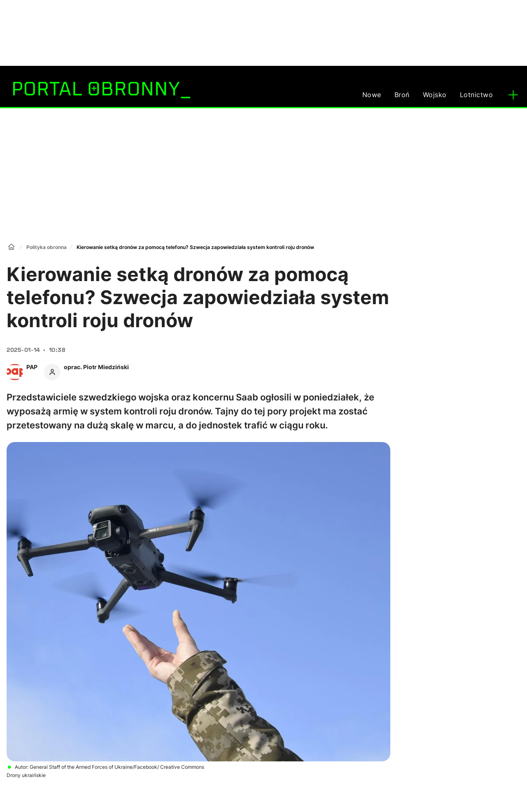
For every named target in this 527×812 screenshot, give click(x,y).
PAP (32, 367)
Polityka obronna (47, 247)
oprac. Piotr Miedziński (96, 367)
